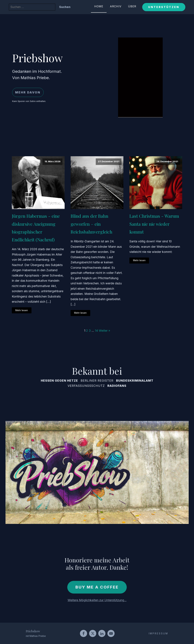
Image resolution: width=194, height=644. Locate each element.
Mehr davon (28, 92)
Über (132, 6)
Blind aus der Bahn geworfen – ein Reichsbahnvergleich (91, 224)
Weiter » (104, 331)
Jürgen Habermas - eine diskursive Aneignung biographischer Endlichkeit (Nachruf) (36, 228)
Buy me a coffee (97, 587)
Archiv (116, 6)
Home (99, 6)
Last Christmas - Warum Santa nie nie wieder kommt (154, 224)
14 (96, 331)
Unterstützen (164, 7)
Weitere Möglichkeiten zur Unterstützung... (97, 600)
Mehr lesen (22, 310)
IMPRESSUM (158, 633)
